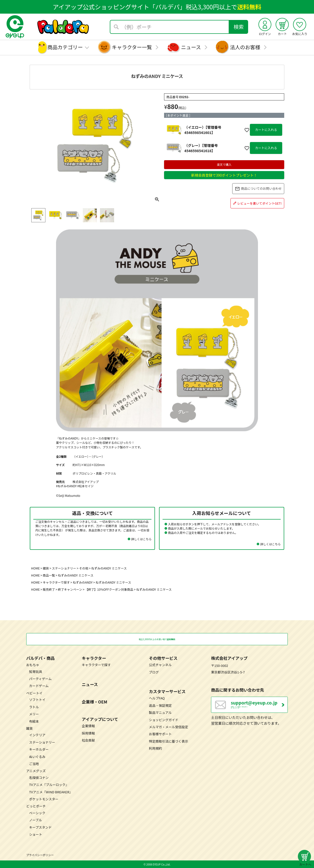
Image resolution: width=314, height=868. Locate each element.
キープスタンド (40, 827)
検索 (239, 27)
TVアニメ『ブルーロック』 (49, 785)
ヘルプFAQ (157, 698)
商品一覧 (49, 575)
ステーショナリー (64, 568)
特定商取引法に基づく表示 (168, 741)
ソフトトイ (37, 700)
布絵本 (34, 721)
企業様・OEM (95, 702)
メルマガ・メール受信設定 (168, 727)
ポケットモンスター (44, 799)
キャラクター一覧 (132, 47)
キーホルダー (39, 749)
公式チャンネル (160, 665)
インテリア (37, 735)
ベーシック (37, 813)
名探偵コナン (39, 777)
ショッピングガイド (164, 720)
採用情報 (88, 733)
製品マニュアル (160, 712)
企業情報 (88, 726)
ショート (36, 834)
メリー (34, 714)
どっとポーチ (36, 806)
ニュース (191, 47)
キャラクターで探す (56, 582)
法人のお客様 (245, 47)
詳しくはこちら (141, 539)
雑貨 (46, 568)
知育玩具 (36, 671)
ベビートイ (34, 693)
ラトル (34, 707)
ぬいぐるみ (37, 756)
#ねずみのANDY (66, 486)
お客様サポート (160, 734)
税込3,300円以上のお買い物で (157, 639)
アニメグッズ (36, 771)
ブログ (154, 672)
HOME (35, 568)
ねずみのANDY (83, 582)
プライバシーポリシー (40, 855)
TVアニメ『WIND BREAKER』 (51, 792)
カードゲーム (39, 686)
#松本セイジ (85, 486)
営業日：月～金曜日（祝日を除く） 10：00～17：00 (259, 707)
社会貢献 (88, 740)
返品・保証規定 (160, 705)
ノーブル (35, 820)
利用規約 (155, 748)
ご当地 (34, 764)
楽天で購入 (224, 165)
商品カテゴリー (65, 47)
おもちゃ (33, 665)
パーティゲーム (40, 679)
